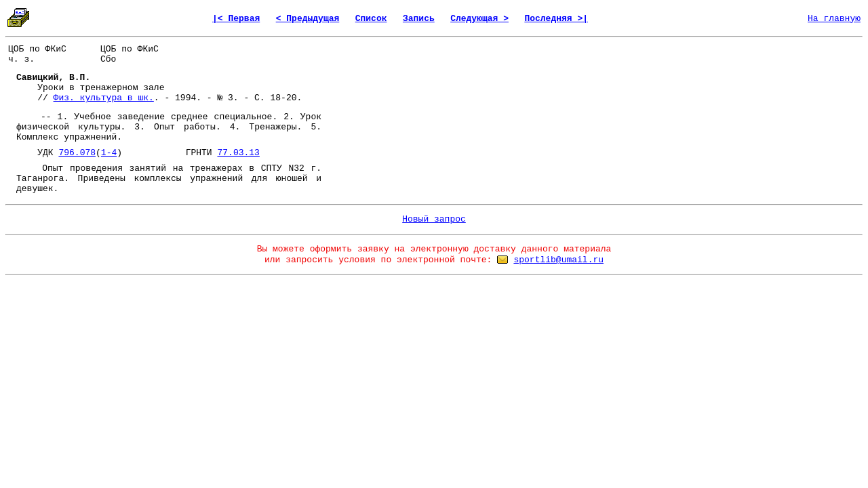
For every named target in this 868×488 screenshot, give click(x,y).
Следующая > (479, 19)
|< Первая (236, 19)
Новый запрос (434, 219)
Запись (419, 19)
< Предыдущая (308, 19)
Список (371, 19)
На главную (834, 19)
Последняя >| (556, 19)
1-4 (109, 153)
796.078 (77, 153)
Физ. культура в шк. (104, 98)
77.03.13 (238, 153)
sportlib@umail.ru (558, 260)
